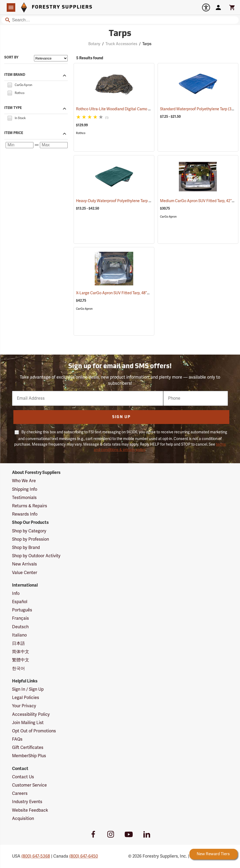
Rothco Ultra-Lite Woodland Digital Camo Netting (125, 109)
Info (16, 594)
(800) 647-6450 (84, 856)
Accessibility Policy (31, 714)
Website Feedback (30, 810)
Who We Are (24, 481)
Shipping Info (25, 489)
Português (22, 610)
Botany (94, 44)
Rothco (81, 133)
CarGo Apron (168, 217)
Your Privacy (24, 706)
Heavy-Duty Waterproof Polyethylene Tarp (119, 201)
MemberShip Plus (29, 756)
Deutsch (20, 627)
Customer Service (29, 785)
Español (20, 602)
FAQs (17, 739)
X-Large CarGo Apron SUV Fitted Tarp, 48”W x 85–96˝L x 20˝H (135, 293)
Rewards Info (25, 514)
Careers (20, 794)
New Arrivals (24, 564)
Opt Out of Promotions (34, 731)
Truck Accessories (121, 44)
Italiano (19, 635)
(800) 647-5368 (36, 856)
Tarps (147, 44)
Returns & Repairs (30, 506)
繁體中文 (21, 660)
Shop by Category (29, 531)
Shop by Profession (31, 539)
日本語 (18, 643)
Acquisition (23, 819)
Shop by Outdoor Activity (36, 556)
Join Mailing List (28, 723)
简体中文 (21, 652)
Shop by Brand (26, 548)
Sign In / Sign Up (28, 689)
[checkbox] (10, 85)
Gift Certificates (28, 748)
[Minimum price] (20, 145)
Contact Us (23, 777)
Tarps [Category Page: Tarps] (120, 34)
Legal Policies (26, 698)
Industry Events (27, 802)
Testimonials (24, 498)
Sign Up (121, 417)
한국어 (18, 669)
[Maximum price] (54, 145)
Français (20, 618)
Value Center (25, 573)
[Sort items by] (51, 58)
